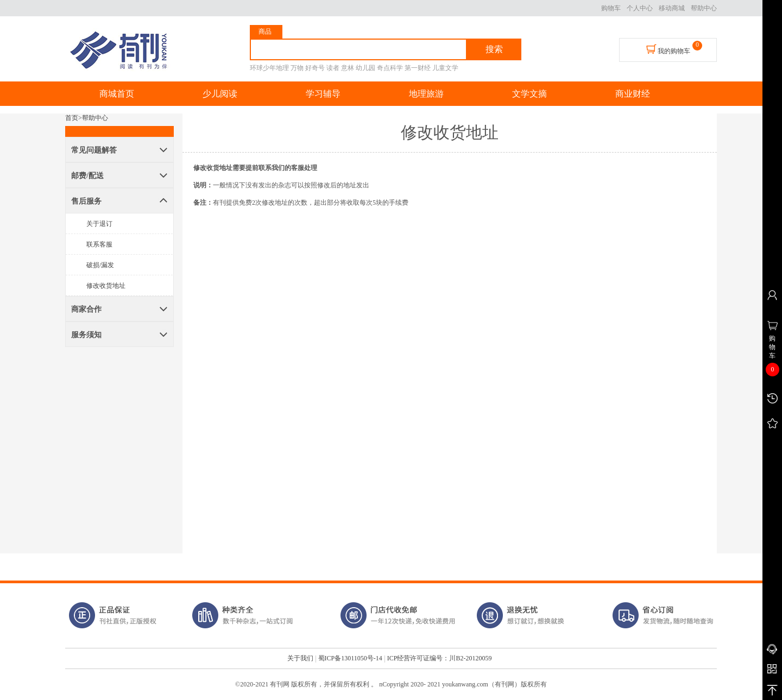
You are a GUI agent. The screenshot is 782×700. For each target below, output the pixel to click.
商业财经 (633, 94)
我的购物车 (668, 49)
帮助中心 (704, 8)
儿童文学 (445, 68)
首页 (72, 118)
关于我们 (300, 658)
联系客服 (99, 244)
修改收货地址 (106, 286)
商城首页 (117, 94)
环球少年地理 (269, 68)
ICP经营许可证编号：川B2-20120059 (440, 658)
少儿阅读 (220, 94)
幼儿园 (365, 68)
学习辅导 (323, 94)
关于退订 (99, 224)
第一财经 (418, 68)
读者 (333, 68)
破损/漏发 (100, 265)
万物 (297, 68)
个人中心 (640, 8)
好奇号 (315, 68)
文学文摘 (529, 94)
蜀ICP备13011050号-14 (350, 658)
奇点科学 (390, 68)
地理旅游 (426, 94)
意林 (348, 68)
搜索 (494, 49)
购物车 (611, 8)
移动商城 (672, 8)
